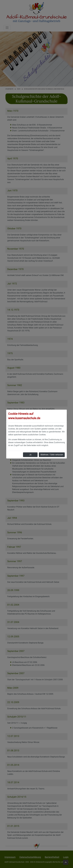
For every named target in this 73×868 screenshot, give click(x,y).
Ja (30, 455)
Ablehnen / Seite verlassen (52, 455)
